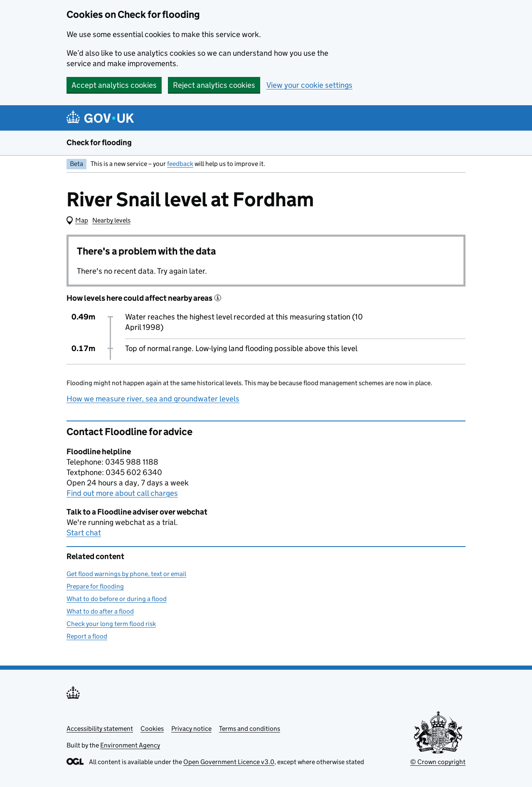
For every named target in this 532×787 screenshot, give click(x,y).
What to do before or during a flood (117, 599)
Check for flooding (99, 142)
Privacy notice (191, 729)
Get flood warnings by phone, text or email (126, 574)
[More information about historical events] (218, 298)
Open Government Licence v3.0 (229, 762)
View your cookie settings (309, 85)
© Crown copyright (438, 762)
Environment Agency (130, 745)
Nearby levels (111, 220)
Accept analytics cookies (114, 85)
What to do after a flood (100, 611)
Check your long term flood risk (111, 624)
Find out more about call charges (122, 493)
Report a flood (87, 636)
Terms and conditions (250, 729)
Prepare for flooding (95, 586)
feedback (180, 164)
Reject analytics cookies (214, 85)
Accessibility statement (100, 729)
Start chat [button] (84, 533)
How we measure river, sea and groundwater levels (153, 399)
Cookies (152, 729)
